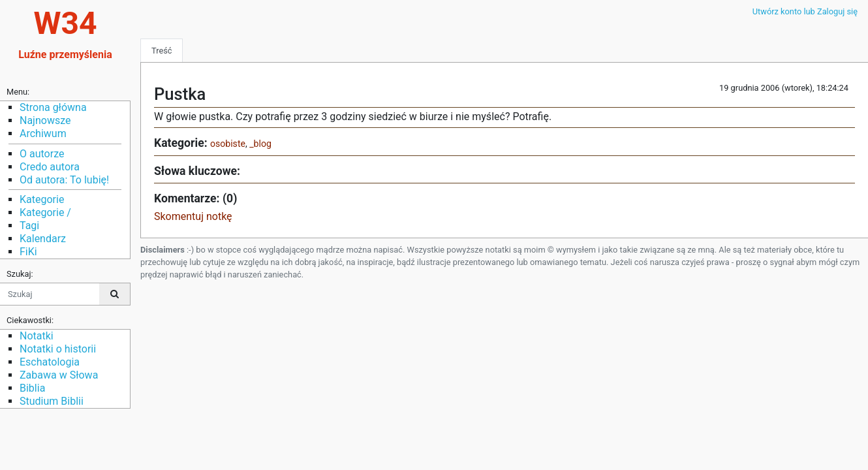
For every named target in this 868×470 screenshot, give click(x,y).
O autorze (42, 154)
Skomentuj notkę (193, 216)
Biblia (32, 388)
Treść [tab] (162, 51)
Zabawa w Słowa (59, 375)
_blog (260, 144)
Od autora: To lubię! (64, 180)
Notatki (37, 336)
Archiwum (43, 133)
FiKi (28, 252)
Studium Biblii (52, 401)
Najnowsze (45, 120)
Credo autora (50, 167)
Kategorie (42, 199)
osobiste (228, 144)
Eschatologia (50, 362)
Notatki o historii (58, 349)
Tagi (29, 226)
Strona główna (53, 107)
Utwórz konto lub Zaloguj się (805, 11)
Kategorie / (45, 212)
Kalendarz (43, 239)
